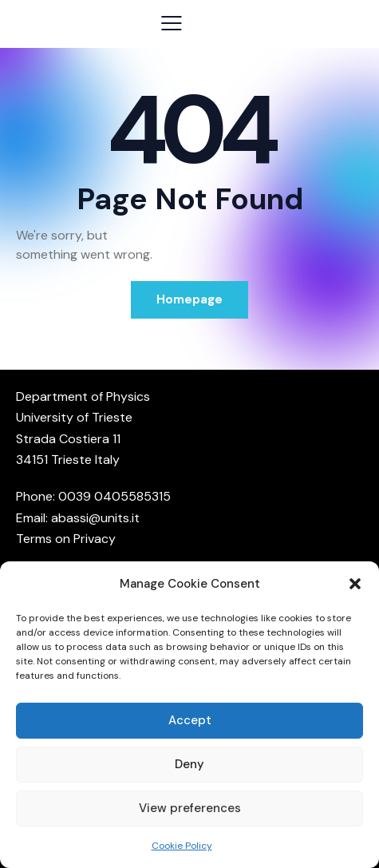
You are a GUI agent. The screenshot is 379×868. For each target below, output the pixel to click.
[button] (355, 584)
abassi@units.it (95, 518)
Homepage (189, 299)
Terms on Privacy (66, 539)
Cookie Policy (182, 846)
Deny (189, 764)
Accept (190, 720)
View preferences (190, 808)
